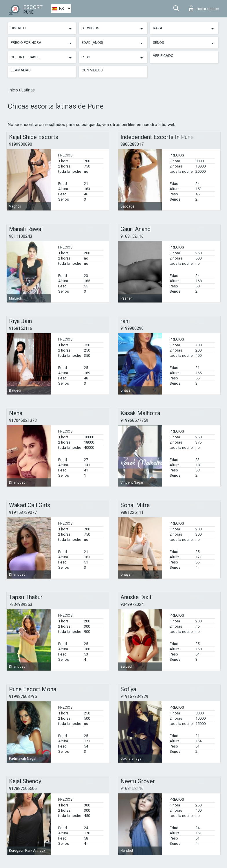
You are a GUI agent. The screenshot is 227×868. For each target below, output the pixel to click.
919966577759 (134, 420)
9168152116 (132, 236)
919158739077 (23, 512)
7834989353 (21, 604)
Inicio (14, 90)
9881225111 (132, 512)
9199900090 (21, 144)
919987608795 (23, 696)
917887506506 (23, 788)
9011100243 (21, 236)
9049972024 (132, 604)
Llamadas (21, 70)
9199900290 (132, 328)
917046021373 (23, 420)
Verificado (163, 56)
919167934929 (134, 696)
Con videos (92, 70)
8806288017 (132, 144)
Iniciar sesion (204, 8)
